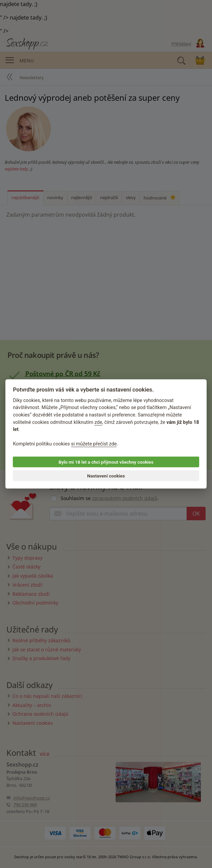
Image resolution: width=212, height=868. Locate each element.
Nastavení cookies (106, 476)
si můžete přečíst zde (94, 444)
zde (98, 422)
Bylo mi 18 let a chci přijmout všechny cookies (106, 462)
